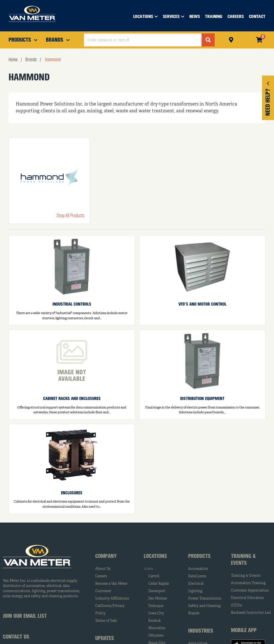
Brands (194, 613)
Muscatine (157, 628)
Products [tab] (199, 556)
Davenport (157, 591)
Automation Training (248, 583)
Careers (101, 576)
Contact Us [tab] (16, 637)
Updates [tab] (105, 639)
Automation (198, 569)
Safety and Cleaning (204, 606)
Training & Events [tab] (243, 560)
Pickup (231, 39)
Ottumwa (156, 636)
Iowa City (156, 613)
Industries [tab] (201, 631)
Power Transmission (205, 599)
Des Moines (158, 599)
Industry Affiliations (112, 599)
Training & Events (246, 576)
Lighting (195, 591)
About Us (103, 569)
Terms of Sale (106, 621)
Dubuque (156, 606)
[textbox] (143, 40)
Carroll (154, 576)
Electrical (196, 584)
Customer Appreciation (250, 591)
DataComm (197, 576)
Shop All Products (70, 216)
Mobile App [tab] (244, 631)
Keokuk (155, 621)
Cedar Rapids (159, 584)
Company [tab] (106, 556)
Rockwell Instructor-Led (251, 613)
